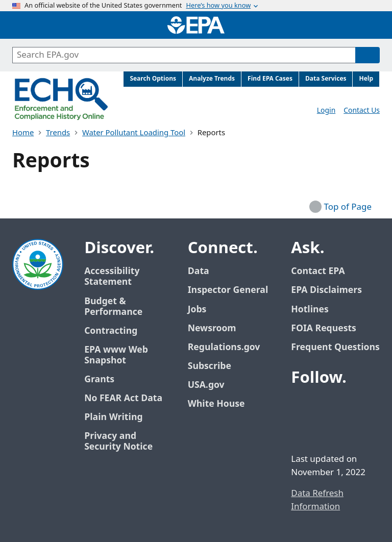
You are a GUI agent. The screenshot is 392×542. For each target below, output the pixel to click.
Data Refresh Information (317, 500)
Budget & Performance (113, 307)
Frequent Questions (335, 347)
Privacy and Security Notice (118, 441)
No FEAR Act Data (123, 398)
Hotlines (310, 310)
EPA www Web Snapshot (116, 355)
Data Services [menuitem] (326, 79)
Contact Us (362, 110)
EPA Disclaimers (326, 290)
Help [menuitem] (366, 79)
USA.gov (212, 385)
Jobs (197, 310)
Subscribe (210, 366)
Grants (99, 379)
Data (199, 271)
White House (222, 404)
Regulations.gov (230, 347)
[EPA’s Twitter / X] (326, 406)
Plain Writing (113, 417)
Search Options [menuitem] (153, 79)
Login (326, 110)
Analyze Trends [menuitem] (212, 79)
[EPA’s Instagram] (326, 430)
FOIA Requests (323, 328)
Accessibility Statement (112, 277)
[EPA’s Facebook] (301, 406)
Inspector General (228, 290)
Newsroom (212, 328)
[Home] (196, 25)
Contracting (111, 331)
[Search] (367, 55)
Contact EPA (318, 271)
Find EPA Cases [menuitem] (270, 79)
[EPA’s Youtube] (350, 406)
